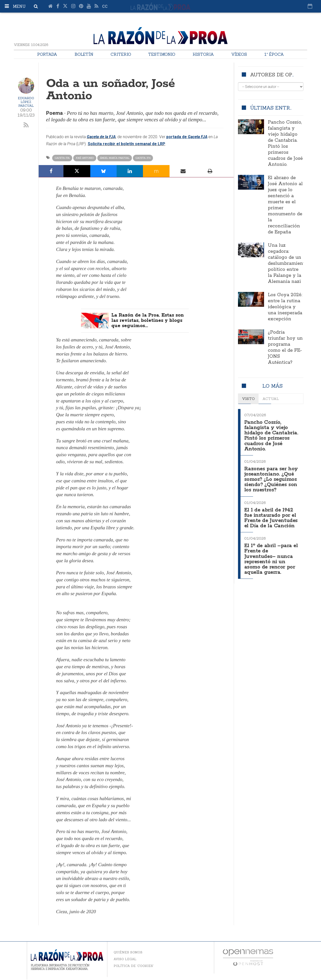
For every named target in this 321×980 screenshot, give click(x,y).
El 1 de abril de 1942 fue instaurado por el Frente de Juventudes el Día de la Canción (272, 515)
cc (105, 6)
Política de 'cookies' (134, 966)
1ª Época (274, 54)
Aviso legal (125, 960)
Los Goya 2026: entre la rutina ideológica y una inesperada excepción (285, 307)
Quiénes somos (128, 953)
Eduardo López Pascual (26, 102)
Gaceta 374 (143, 158)
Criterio (121, 54)
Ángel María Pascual (115, 158)
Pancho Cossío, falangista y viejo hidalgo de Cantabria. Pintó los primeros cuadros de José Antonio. (285, 143)
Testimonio (162, 54)
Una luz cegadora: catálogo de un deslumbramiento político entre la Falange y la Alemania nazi (288, 264)
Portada (47, 54)
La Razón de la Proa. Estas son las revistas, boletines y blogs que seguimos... (150, 321)
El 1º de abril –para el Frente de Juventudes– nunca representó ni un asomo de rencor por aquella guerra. (272, 554)
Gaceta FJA (62, 158)
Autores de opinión (278, 74)
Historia (203, 54)
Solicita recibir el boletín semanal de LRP (127, 144)
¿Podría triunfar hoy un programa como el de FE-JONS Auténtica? (285, 347)
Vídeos (239, 54)
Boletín (84, 54)
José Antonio (85, 158)
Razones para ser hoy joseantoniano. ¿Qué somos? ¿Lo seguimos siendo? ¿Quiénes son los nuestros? (272, 477)
